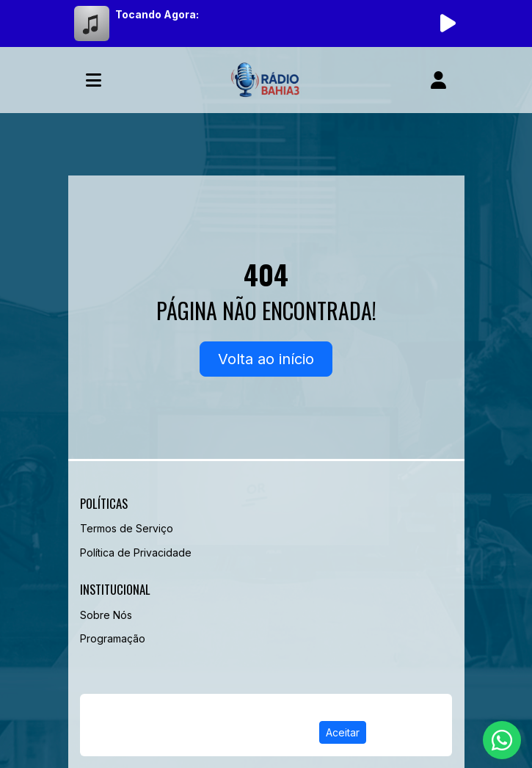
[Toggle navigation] (94, 80)
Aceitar (343, 732)
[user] (438, 80)
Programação (113, 638)
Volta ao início (266, 359)
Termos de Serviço (127, 528)
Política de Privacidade (136, 553)
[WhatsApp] (502, 740)
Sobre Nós (106, 615)
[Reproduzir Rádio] (448, 23)
